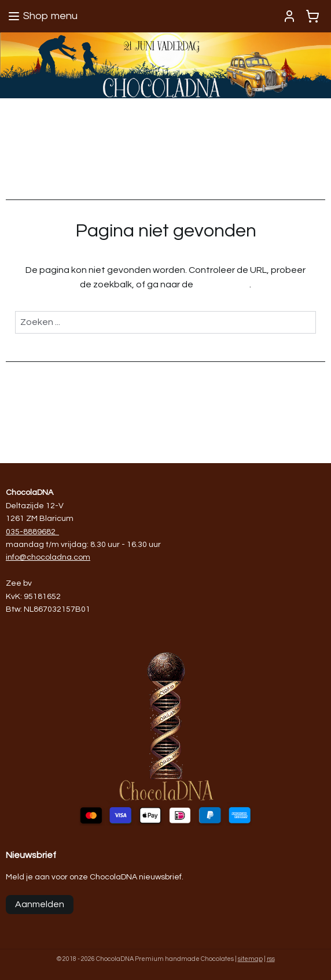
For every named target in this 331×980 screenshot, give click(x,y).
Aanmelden (40, 904)
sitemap (250, 959)
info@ (16, 557)
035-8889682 (31, 532)
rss (271, 959)
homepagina (222, 285)
